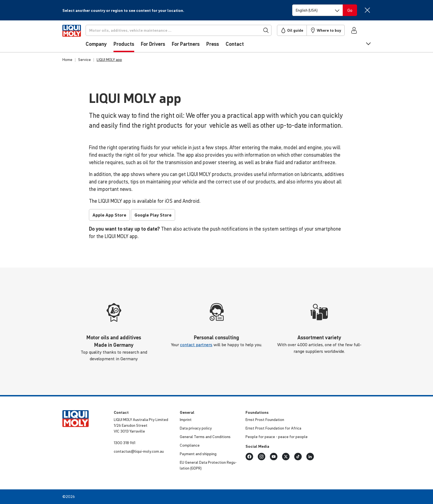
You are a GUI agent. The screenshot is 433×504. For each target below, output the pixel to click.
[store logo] (79, 38)
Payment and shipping (198, 454)
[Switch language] (318, 10)
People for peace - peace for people (277, 437)
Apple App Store (109, 215)
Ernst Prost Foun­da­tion (265, 420)
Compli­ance (190, 445)
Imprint (186, 420)
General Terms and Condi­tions (205, 437)
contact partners (196, 345)
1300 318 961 (125, 443)
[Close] (367, 10)
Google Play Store (153, 215)
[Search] (187, 30)
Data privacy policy (196, 428)
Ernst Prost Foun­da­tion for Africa (273, 428)
